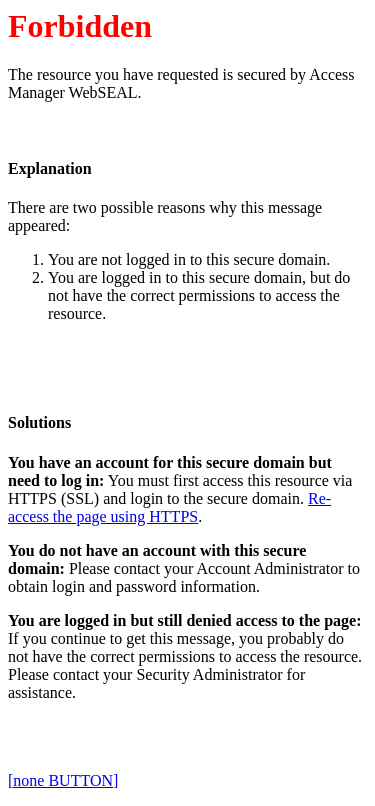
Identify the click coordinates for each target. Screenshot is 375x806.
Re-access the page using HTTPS (169, 507)
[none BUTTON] (63, 780)
